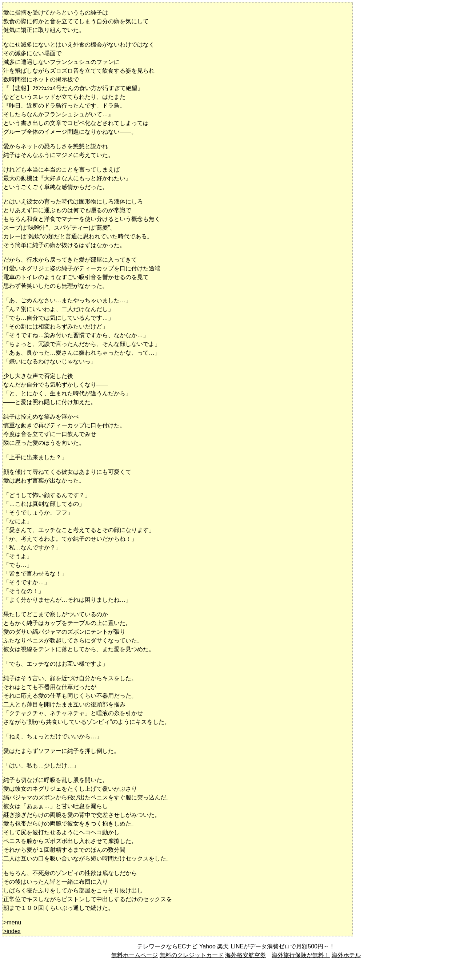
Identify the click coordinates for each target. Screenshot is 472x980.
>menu (12, 922)
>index (12, 931)
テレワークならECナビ (167, 946)
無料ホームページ (135, 955)
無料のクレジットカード (192, 955)
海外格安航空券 (245, 955)
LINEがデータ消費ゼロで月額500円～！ (283, 946)
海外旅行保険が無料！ (301, 955)
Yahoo (207, 946)
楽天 (223, 946)
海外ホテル (346, 955)
